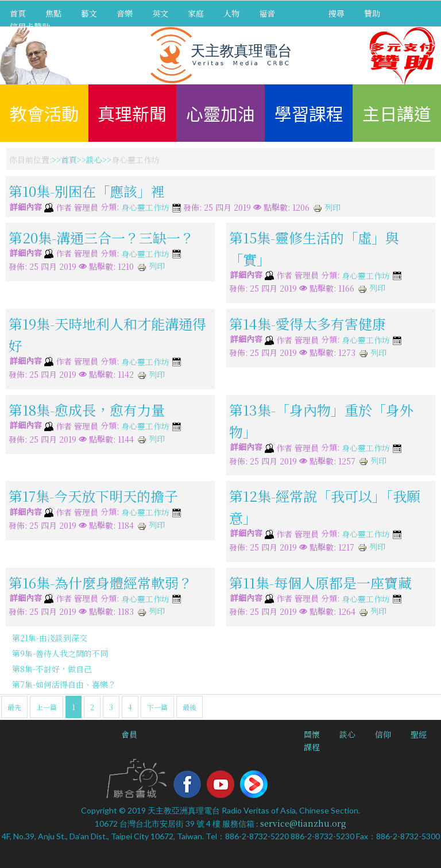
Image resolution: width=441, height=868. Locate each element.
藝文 (89, 13)
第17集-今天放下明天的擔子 (93, 496)
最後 (189, 707)
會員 (129, 734)
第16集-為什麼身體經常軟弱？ (100, 582)
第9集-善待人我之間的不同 (60, 653)
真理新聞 (132, 113)
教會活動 (44, 113)
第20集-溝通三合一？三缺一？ (101, 237)
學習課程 (309, 113)
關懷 (312, 734)
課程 (312, 747)
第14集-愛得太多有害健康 (307, 323)
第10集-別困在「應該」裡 (87, 191)
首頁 (18, 13)
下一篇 (157, 707)
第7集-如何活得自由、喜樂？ (64, 684)
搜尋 (336, 13)
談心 (94, 160)
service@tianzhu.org (303, 823)
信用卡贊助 (30, 26)
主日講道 (397, 113)
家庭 (196, 13)
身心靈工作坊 (145, 208)
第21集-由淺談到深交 (50, 638)
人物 (231, 13)
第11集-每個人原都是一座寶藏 (320, 582)
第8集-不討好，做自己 (52, 669)
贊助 (372, 13)
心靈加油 (220, 113)
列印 (327, 207)
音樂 (125, 13)
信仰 (383, 734)
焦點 (53, 13)
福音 (267, 13)
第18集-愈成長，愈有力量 (87, 410)
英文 (160, 13)
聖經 (419, 734)
